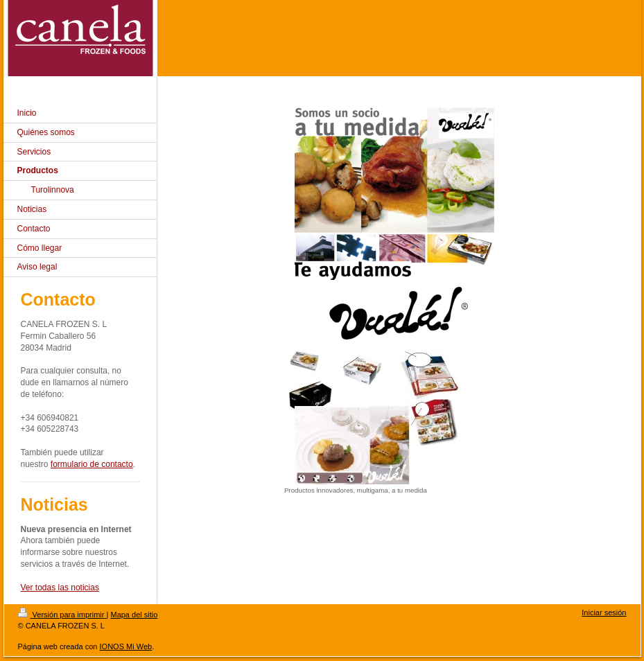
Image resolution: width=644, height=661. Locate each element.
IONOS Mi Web (126, 646)
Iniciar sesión (604, 612)
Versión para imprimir (62, 615)
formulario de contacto (92, 464)
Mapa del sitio (134, 615)
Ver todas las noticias (60, 588)
